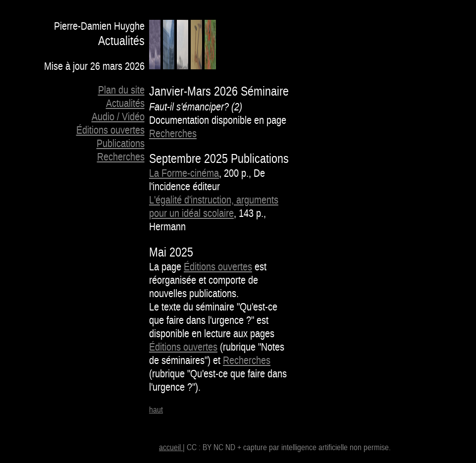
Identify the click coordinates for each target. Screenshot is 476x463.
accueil (171, 448)
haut (156, 410)
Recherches (121, 157)
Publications (121, 144)
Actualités (125, 104)
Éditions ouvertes (110, 130)
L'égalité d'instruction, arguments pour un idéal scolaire (214, 207)
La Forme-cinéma (184, 174)
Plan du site (121, 90)
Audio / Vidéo (118, 117)
